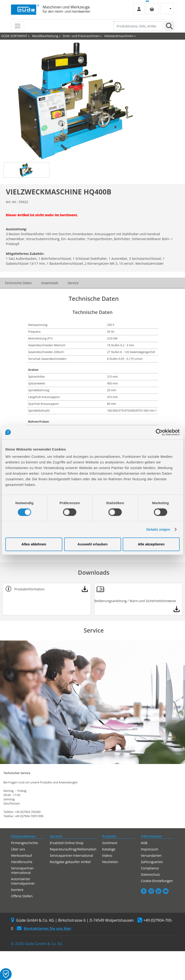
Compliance (150, 868)
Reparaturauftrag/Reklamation (73, 849)
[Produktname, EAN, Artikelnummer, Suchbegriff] (138, 26)
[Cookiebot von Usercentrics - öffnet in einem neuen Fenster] (159, 432)
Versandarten (151, 855)
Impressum (149, 849)
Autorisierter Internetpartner (23, 881)
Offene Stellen (22, 896)
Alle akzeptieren (151, 544)
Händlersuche (22, 862)
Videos (107, 855)
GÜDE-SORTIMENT (14, 36)
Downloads (50, 283)
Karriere (17, 890)
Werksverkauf (22, 855)
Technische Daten (18, 283)
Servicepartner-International (23, 870)
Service (73, 283)
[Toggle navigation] (18, 26)
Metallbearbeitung (45, 36)
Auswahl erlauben (92, 544)
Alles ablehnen (34, 544)
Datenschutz (150, 874)
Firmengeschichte (24, 843)
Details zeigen (158, 529)
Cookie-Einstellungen (157, 881)
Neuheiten (110, 862)
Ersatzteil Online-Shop (67, 843)
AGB (144, 843)
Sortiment (110, 843)
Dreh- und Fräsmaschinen (81, 36)
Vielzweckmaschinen (118, 36)
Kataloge (109, 849)
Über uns (18, 849)
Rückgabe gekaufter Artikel (70, 862)
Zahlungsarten (152, 862)
